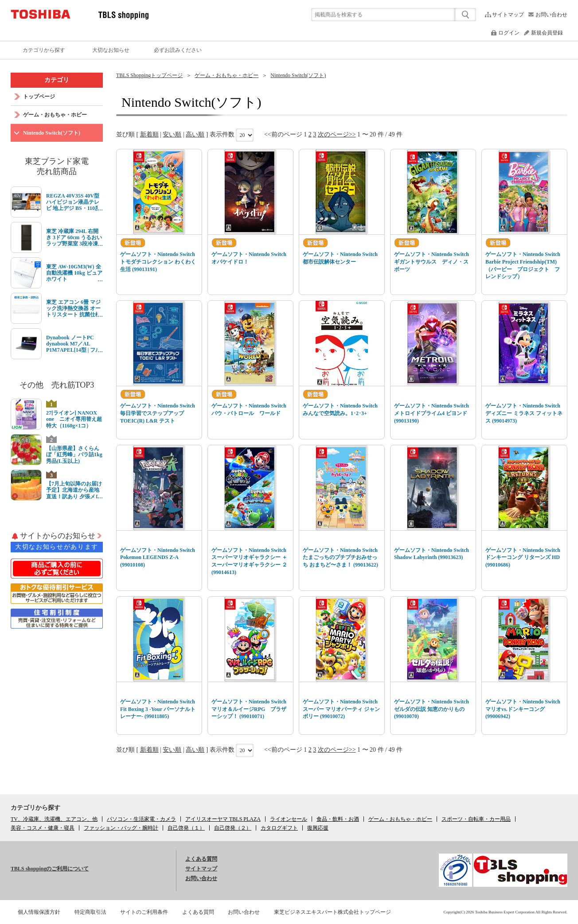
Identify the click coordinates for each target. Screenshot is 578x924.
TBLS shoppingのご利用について (50, 869)
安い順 (172, 134)
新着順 (149, 134)
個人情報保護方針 (39, 912)
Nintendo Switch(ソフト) (298, 75)
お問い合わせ (551, 15)
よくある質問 (201, 859)
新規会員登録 (547, 33)
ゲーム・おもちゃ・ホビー (227, 75)
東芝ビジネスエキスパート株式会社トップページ (332, 912)
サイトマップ (508, 15)
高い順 (195, 134)
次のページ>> (337, 134)
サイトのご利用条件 (144, 912)
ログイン (509, 33)
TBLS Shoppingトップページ (149, 75)
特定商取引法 (90, 912)
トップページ (39, 97)
